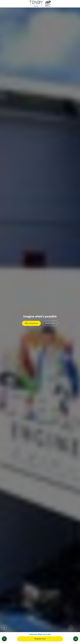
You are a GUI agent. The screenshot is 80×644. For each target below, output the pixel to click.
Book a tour (50, 323)
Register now (40, 639)
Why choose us (31, 323)
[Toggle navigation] (76, 639)
